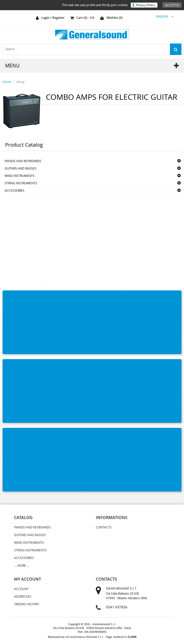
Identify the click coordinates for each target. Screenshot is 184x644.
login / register (53, 18)
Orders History (27, 604)
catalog (23, 517)
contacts (106, 579)
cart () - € (82, 18)
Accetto (172, 5)
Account (21, 589)
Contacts (104, 527)
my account (28, 579)
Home (7, 82)
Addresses (23, 596)
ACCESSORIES (15, 190)
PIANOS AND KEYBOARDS (23, 161)
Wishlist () (111, 18)
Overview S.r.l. (95, 637)
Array (21, 82)
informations (112, 517)
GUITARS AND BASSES (21, 168)
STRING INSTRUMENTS (21, 183)
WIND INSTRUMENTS (20, 176)
